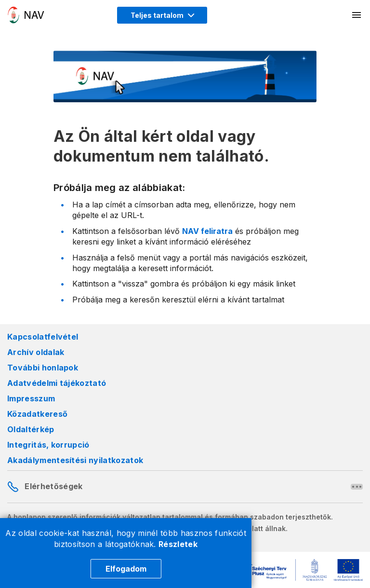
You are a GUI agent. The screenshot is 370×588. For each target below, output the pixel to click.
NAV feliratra (207, 231)
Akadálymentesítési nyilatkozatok (75, 460)
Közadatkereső (37, 414)
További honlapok (43, 368)
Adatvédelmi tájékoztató (57, 383)
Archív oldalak (36, 352)
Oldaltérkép (31, 429)
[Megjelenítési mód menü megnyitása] (162, 15)
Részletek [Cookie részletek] (178, 544)
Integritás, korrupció (48, 445)
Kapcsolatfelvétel (43, 337)
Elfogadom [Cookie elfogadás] (126, 569)
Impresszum (31, 398)
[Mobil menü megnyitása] (357, 15)
